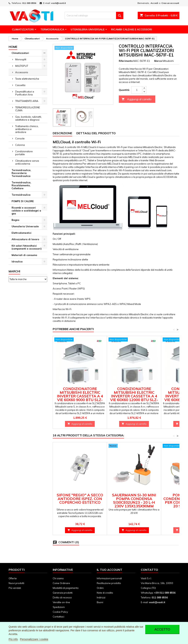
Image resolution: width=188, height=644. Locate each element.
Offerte (13, 578)
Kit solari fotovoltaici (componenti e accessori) (27, 247)
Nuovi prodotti (16, 583)
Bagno (15, 220)
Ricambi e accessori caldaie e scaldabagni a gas (26, 211)
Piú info (13, 639)
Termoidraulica (52, 29)
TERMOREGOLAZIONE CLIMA (28, 109)
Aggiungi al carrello (137, 99)
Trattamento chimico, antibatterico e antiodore (27, 129)
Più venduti (15, 588)
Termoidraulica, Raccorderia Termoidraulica (21, 173)
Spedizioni (59, 607)
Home (13, 47)
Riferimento (126, 61)
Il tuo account (110, 570)
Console (20, 138)
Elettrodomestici (21, 233)
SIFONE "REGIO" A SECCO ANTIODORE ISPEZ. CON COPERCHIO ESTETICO (80, 499)
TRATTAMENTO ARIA (27, 101)
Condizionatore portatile (24, 153)
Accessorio (22, 72)
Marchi (14, 271)
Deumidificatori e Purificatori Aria (25, 93)
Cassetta (20, 85)
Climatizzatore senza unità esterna (27, 162)
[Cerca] (94, 15)
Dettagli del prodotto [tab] (96, 133)
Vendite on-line (61, 602)
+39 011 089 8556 (165, 593)
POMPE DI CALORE (23, 201)
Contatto (149, 570)
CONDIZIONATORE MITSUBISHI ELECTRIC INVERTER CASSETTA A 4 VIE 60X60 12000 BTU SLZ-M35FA (134, 396)
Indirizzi (101, 597)
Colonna (20, 145)
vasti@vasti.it (58, 3)
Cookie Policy (60, 612)
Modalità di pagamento (66, 588)
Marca (158, 61)
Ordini (100, 588)
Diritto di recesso (62, 597)
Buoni (100, 602)
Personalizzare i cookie (34, 639)
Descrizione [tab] (62, 133)
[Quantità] (137, 90)
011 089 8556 (29, 3)
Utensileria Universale (88, 29)
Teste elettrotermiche (27, 79)
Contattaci (58, 617)
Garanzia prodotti (63, 593)
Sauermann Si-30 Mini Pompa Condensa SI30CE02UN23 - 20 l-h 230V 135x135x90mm (134, 500)
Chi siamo (58, 578)
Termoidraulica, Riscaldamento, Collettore (21, 185)
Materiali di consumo (24, 255)
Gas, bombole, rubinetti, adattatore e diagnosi (28, 118)
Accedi (154, 3)
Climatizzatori (23, 29)
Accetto (162, 629)
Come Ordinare (61, 583)
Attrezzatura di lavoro (25, 239)
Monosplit (21, 59)
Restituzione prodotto (109, 583)
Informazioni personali (109, 578)
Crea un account (170, 3)
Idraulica (17, 261)
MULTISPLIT (22, 66)
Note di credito (105, 593)
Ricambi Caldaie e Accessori (132, 29)
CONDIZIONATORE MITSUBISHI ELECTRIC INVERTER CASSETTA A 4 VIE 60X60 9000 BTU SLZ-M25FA (80, 396)
